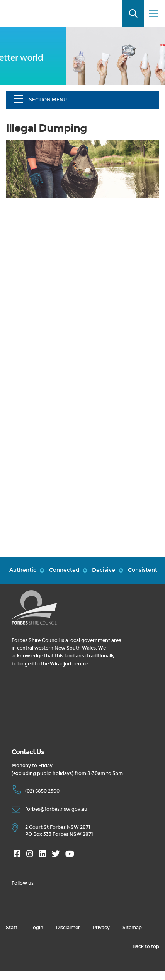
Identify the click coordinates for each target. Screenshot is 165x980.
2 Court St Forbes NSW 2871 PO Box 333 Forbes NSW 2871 (52, 831)
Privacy (101, 928)
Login (37, 928)
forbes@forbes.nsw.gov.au (49, 810)
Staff (12, 928)
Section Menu (48, 100)
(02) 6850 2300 (36, 792)
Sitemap (132, 928)
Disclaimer (68, 928)
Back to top (146, 946)
